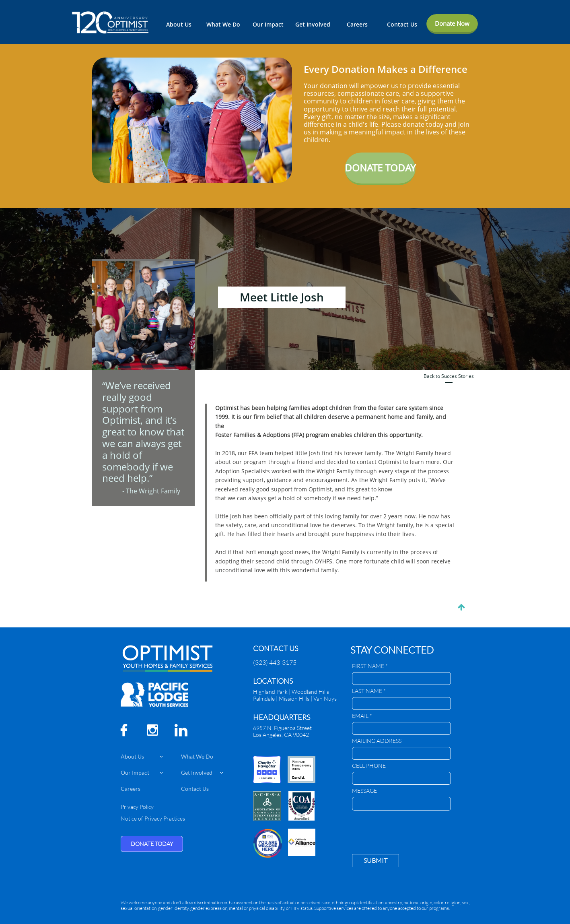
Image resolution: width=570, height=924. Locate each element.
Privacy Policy (137, 807)
